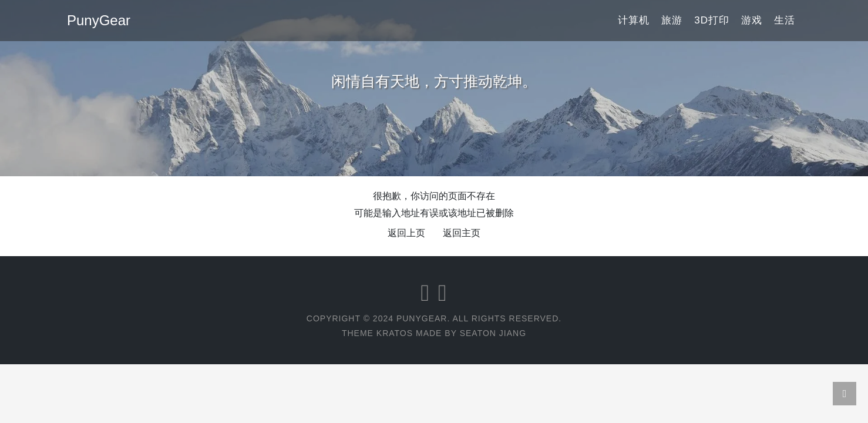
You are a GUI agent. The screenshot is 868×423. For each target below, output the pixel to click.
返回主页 (462, 233)
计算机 (634, 20)
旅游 (672, 20)
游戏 (752, 20)
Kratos (395, 333)
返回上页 (406, 233)
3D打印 (712, 20)
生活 (785, 20)
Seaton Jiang (493, 333)
